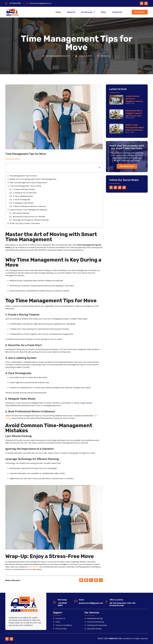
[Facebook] (142, 3)
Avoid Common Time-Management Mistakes (29, 210)
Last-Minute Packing (21, 213)
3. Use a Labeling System (23, 196)
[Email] (76, 601)
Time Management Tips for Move (23, 176)
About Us (71, 12)
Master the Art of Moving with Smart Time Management (33, 179)
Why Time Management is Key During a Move (28, 183)
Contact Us (117, 12)
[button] (100, 168)
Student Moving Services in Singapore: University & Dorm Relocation (135, 99)
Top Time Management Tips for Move (26, 186)
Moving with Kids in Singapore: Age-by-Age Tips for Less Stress (134, 113)
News (104, 12)
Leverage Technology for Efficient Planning (31, 220)
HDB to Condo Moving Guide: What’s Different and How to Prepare (135, 128)
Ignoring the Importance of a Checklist (29, 217)
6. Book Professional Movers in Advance (29, 206)
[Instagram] (146, 3)
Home (58, 12)
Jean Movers (33, 567)
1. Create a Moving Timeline (24, 189)
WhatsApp (62, 600)
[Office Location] (106, 602)
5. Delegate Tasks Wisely (23, 203)
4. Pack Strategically (22, 200)
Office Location (116, 600)
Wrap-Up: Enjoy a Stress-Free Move (25, 223)
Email (81, 600)
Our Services (88, 12)
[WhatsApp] (55, 602)
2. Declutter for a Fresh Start (25, 193)
